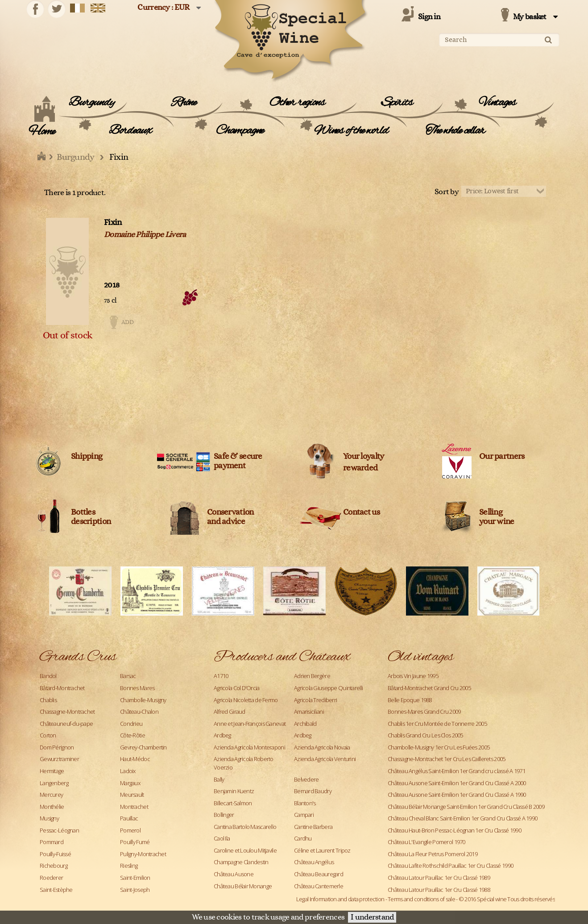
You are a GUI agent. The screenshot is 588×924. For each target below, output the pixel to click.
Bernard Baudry (313, 791)
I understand (372, 917)
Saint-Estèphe (56, 890)
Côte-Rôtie (133, 735)
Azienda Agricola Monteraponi (249, 747)
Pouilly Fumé (135, 842)
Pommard (52, 842)
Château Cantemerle (319, 886)
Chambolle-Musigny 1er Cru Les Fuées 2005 (439, 747)
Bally (219, 779)
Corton (48, 735)
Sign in (429, 17)
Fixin (113, 223)
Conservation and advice (230, 517)
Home (42, 132)
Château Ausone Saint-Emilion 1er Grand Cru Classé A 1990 (457, 795)
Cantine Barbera (313, 827)
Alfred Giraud (230, 712)
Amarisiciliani (309, 712)
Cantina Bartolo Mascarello (245, 827)
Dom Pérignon (57, 747)
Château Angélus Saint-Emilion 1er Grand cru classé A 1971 (456, 771)
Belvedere (306, 779)
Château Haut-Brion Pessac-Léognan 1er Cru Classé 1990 (454, 830)
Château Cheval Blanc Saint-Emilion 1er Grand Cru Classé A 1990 (462, 818)
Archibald (305, 724)
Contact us (361, 512)
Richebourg (54, 866)
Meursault (132, 795)
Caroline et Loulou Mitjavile (245, 850)
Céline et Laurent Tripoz (322, 850)
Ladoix (128, 771)
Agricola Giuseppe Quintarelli (328, 688)
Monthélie (52, 807)
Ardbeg (222, 735)
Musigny (49, 818)
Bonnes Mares (137, 688)
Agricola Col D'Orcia (237, 688)
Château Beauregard (319, 874)
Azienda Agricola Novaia (322, 747)
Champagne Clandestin (241, 862)
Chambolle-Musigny (143, 700)
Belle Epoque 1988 (410, 700)
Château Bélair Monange (243, 886)
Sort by (447, 192)
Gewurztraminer (59, 759)
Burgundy (91, 103)
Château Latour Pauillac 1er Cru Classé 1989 (439, 878)
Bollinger (224, 815)
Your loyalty (363, 456)
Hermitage (52, 771)
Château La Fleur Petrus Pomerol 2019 (433, 854)
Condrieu (131, 724)
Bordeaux (130, 131)
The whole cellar (455, 131)
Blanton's (305, 803)
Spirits (397, 103)
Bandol (48, 676)
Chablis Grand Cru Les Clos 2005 (425, 735)
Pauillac (129, 818)
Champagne (240, 131)
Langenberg (54, 783)
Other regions (297, 103)
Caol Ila (222, 838)
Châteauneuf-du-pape (66, 724)
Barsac (128, 676)
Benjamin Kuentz (234, 791)
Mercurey (51, 795)
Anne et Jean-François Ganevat (250, 724)
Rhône (184, 103)
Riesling (129, 866)
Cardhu (303, 838)
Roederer (51, 878)
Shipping (87, 456)
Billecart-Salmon (233, 803)
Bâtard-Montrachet (62, 688)
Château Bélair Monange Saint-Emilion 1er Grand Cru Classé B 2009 (466, 807)
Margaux (130, 783)
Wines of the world (351, 131)
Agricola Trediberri (315, 700)
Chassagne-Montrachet (67, 712)
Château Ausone (234, 874)
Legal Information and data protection (340, 899)
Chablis (48, 700)
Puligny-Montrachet (143, 854)
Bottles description (91, 517)
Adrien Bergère (312, 676)
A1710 (221, 676)
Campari (304, 815)
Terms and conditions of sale (421, 899)
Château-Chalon (139, 712)
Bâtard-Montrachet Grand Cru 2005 (429, 688)
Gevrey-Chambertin (143, 747)
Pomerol (130, 830)
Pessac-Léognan (59, 830)
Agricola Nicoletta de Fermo (246, 700)
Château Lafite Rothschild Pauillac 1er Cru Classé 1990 (450, 866)
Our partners (502, 456)
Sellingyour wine (497, 517)
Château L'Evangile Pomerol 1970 (427, 842)
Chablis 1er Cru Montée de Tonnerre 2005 (437, 724)
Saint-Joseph (135, 890)
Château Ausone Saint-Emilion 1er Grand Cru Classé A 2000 (457, 783)
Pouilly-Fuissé (55, 854)
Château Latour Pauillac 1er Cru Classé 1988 (439, 890)
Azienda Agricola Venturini (325, 759)
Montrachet (134, 807)
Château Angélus (314, 862)
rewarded (360, 468)
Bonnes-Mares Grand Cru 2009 (424, 712)
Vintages (497, 103)
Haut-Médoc (135, 759)
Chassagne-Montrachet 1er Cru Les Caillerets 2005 (446, 759)
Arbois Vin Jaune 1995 (413, 676)
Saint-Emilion (135, 878)
